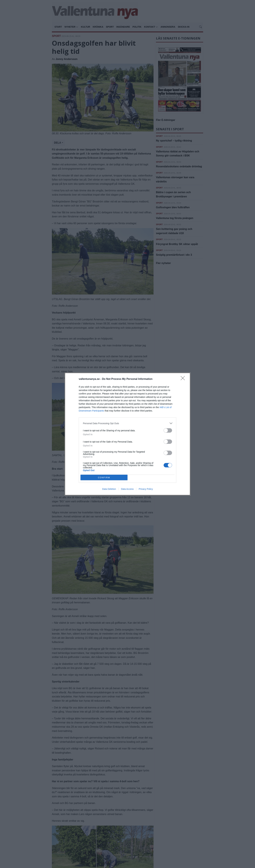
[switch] (168, 430)
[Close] (184, 379)
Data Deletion (109, 489)
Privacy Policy (146, 489)
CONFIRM (104, 478)
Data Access (127, 489)
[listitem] (127, 423)
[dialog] (127, 434)
